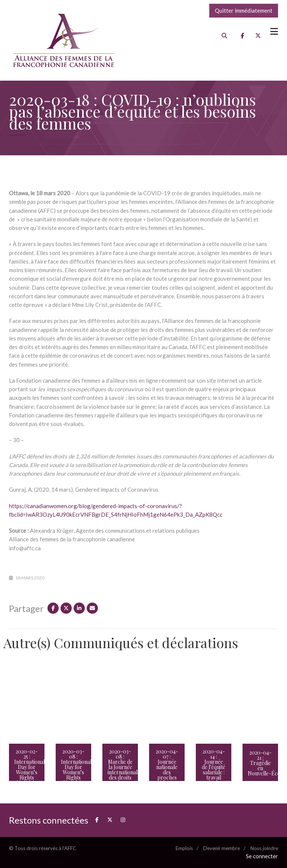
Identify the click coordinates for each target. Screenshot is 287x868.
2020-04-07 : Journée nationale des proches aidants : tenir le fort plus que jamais (167, 775)
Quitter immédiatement (244, 10)
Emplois (184, 848)
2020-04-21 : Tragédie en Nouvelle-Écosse (263, 763)
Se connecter (262, 856)
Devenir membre (222, 848)
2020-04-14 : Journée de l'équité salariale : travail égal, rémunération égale (216, 772)
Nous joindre (264, 848)
